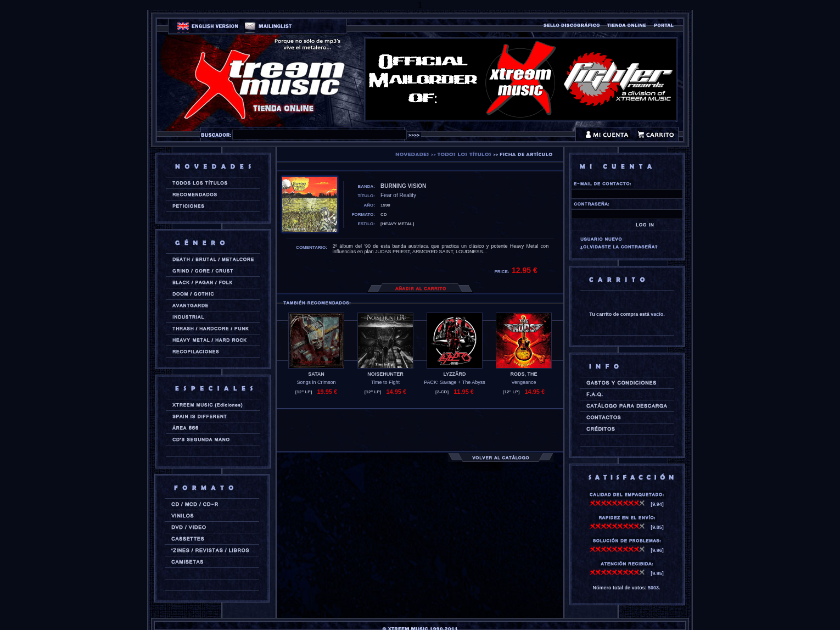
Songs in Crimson (316, 382)
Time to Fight (385, 382)
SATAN (316, 374)
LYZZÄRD (454, 374)
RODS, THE (523, 374)
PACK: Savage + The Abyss (454, 382)
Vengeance (523, 382)
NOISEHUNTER (385, 374)
